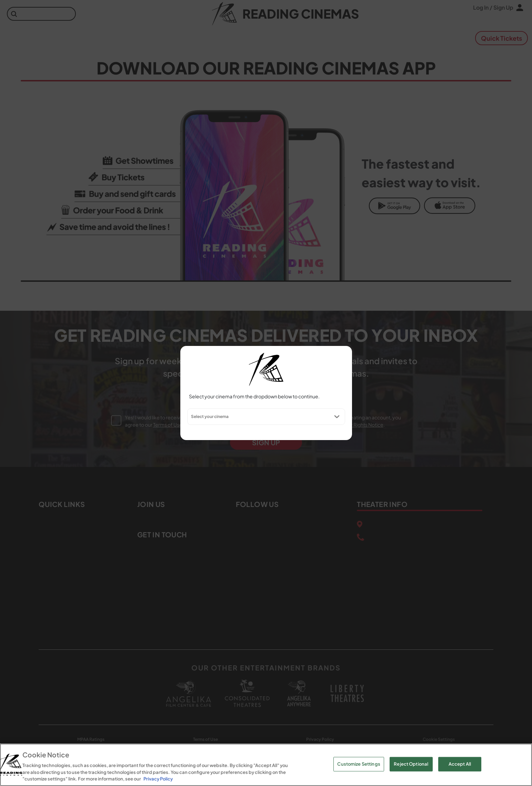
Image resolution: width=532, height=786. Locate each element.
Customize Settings (359, 764)
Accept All (460, 764)
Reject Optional (411, 764)
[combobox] (191, 417)
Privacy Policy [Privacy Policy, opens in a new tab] (158, 779)
